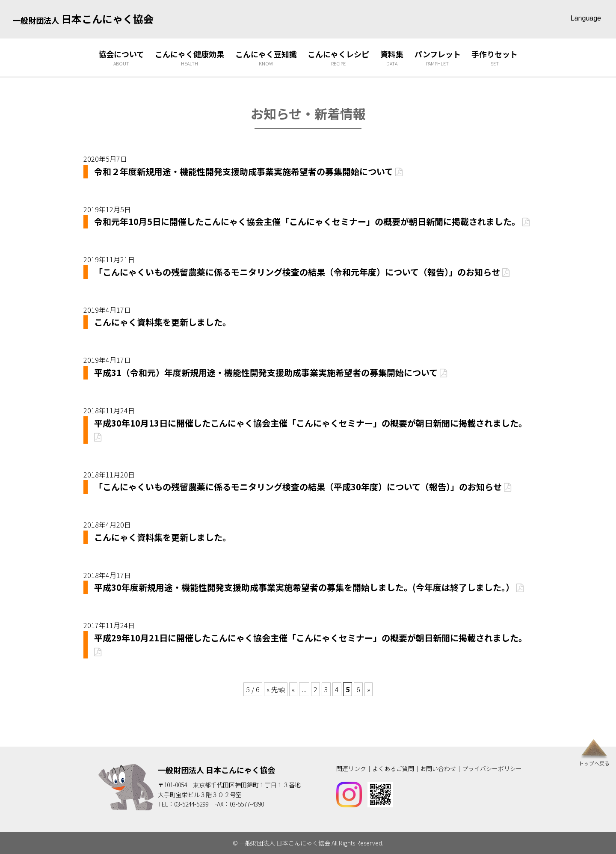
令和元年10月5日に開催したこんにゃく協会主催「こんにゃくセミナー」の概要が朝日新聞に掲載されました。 (312, 221)
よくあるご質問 (393, 768)
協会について (121, 58)
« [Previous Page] (293, 689)
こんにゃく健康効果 (190, 58)
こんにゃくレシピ (338, 58)
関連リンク (351, 768)
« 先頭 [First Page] (276, 689)
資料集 (392, 58)
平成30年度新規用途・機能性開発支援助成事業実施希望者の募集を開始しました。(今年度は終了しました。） (309, 587)
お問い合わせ (438, 768)
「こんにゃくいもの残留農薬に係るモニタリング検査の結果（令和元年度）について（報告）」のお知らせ (302, 272)
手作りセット (495, 58)
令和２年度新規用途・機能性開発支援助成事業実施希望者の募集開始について (248, 171)
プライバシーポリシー (492, 768)
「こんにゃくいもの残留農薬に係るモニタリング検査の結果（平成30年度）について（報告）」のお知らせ (303, 487)
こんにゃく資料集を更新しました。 (163, 322)
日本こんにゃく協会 (83, 19)
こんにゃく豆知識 (266, 58)
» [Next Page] (369, 689)
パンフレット (438, 58)
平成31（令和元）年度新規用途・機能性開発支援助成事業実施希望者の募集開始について (271, 372)
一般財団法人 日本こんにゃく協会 (216, 770)
